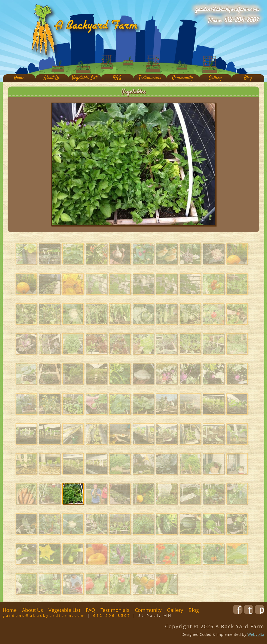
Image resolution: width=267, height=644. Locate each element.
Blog (248, 78)
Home (19, 78)
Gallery (215, 78)
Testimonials (150, 78)
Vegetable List (84, 78)
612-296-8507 (242, 20)
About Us (52, 78)
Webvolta (256, 634)
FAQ (117, 78)
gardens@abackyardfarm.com (227, 10)
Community (183, 78)
